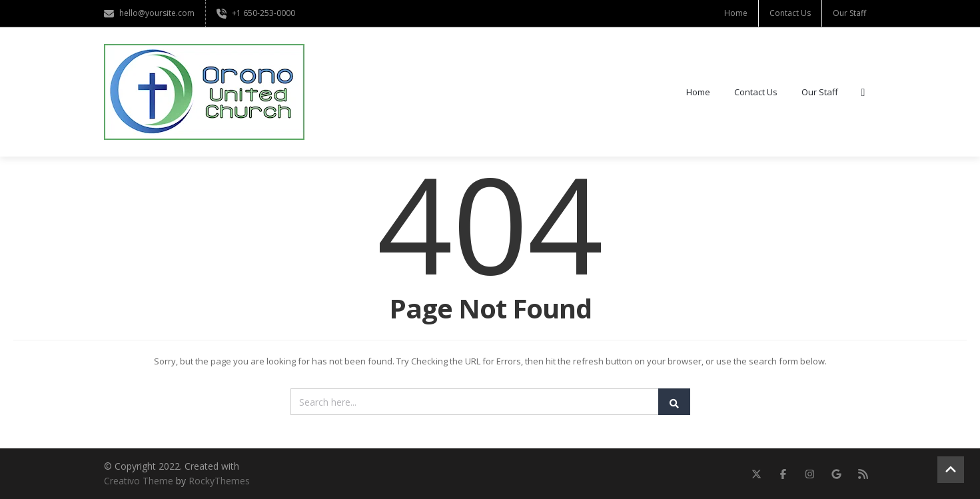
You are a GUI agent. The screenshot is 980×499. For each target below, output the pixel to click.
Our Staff (849, 13)
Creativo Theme (139, 481)
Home (736, 13)
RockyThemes (219, 481)
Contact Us (790, 13)
